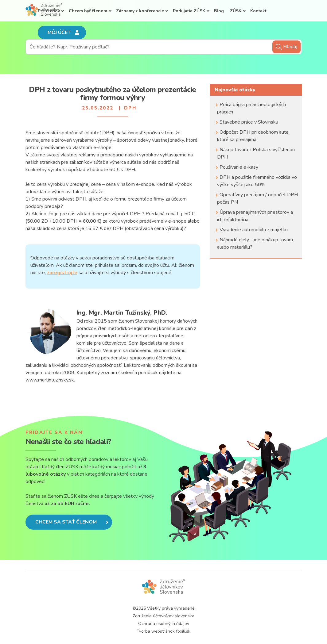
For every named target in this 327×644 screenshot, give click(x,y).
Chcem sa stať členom (72, 522)
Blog (219, 11)
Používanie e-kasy (239, 167)
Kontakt (258, 11)
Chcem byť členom (88, 11)
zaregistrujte (62, 273)
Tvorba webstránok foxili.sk (163, 631)
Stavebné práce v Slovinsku (249, 122)
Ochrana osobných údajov (164, 624)
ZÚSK (236, 11)
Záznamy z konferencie (140, 11)
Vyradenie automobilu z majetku (254, 230)
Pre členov (49, 11)
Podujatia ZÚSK (189, 11)
